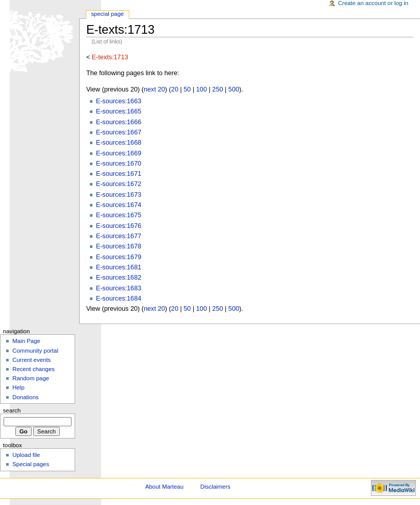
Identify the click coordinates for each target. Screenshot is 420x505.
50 (187, 89)
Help (18, 387)
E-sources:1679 (119, 257)
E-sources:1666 (119, 122)
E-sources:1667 (119, 132)
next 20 (154, 89)
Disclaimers (215, 487)
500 (234, 89)
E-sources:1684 (119, 299)
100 (202, 89)
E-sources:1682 (119, 278)
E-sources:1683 (119, 288)
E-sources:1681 (119, 267)
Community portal (35, 351)
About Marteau (164, 487)
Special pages (31, 464)
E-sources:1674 (119, 205)
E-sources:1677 (119, 236)
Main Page (26, 341)
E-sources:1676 (119, 226)
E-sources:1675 (119, 215)
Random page (31, 378)
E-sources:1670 (119, 164)
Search (12, 410)
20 (175, 89)
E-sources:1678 (119, 246)
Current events (31, 360)
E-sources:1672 (119, 184)
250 (217, 89)
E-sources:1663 (119, 101)
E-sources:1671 (119, 174)
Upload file (26, 455)
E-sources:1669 (119, 153)
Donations (26, 397)
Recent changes (33, 369)
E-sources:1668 (119, 143)
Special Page (107, 14)
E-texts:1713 (110, 57)
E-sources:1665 (119, 111)
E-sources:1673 (119, 195)
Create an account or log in (374, 3)
